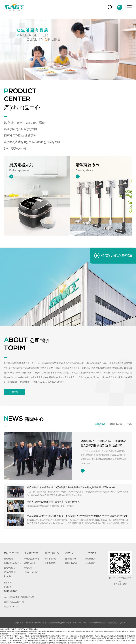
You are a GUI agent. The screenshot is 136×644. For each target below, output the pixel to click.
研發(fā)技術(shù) (32, 559)
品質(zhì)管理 (30, 563)
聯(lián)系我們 (10, 572)
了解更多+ (15, 392)
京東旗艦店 (90, 563)
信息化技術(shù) (31, 572)
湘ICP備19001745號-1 (79, 623)
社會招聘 (8, 583)
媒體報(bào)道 (71, 563)
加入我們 (8, 576)
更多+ (130, 424)
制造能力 (28, 568)
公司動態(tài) (70, 559)
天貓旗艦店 (90, 559)
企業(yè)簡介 (9, 559)
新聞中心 (69, 553)
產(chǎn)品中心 (52, 553)
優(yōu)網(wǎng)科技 (117, 623)
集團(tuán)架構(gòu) (12, 563)
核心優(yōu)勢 (31, 553)
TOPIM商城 (91, 553)
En (120, 7)
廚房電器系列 (50, 559)
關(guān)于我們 (11, 553)
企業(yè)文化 (9, 568)
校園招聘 (8, 587)
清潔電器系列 (50, 563)
